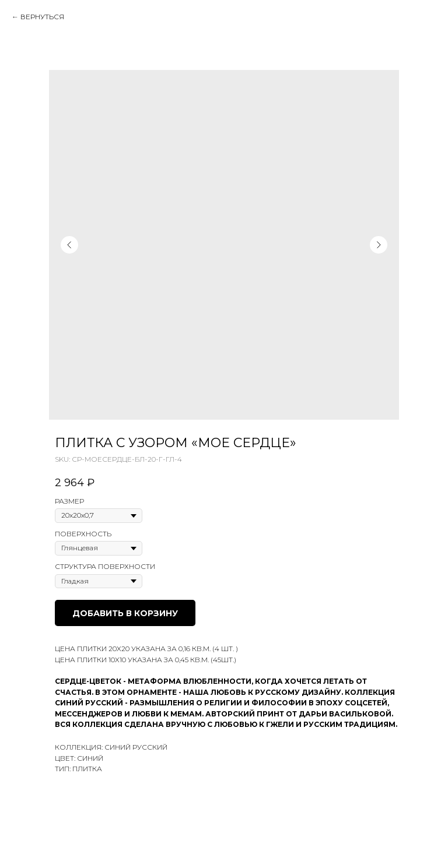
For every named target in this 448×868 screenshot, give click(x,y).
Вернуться (42, 17)
